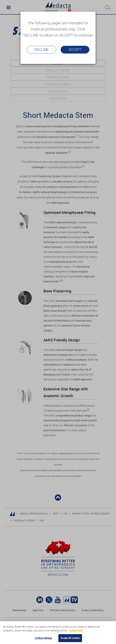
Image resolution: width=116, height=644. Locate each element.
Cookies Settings (43, 638)
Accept (75, 50)
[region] (58, 633)
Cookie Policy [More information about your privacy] (76, 630)
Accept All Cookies (70, 638)
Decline (42, 50)
